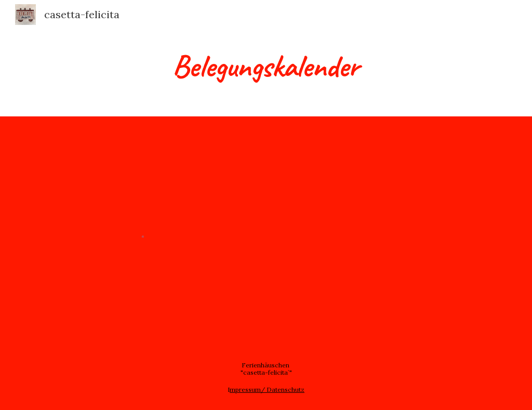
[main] (266, 65)
